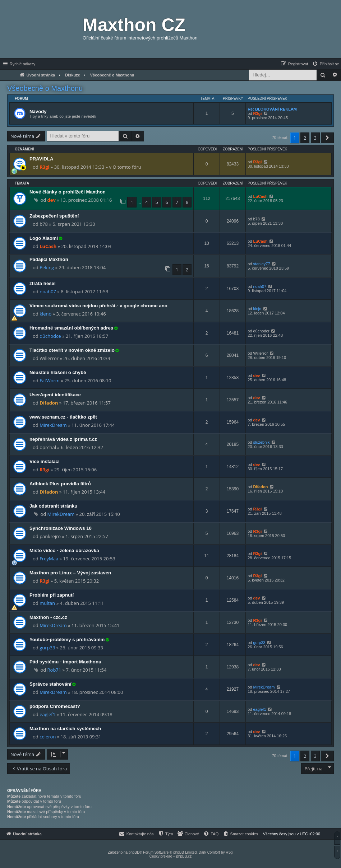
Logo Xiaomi (44, 238)
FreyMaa (49, 559)
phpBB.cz (184, 856)
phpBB (134, 852)
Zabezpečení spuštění (54, 216)
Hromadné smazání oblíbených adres (71, 328)
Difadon (49, 403)
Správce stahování (50, 684)
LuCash (260, 196)
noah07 (48, 291)
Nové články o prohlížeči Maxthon (68, 192)
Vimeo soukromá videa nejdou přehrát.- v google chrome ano (98, 306)
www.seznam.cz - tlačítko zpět (63, 417)
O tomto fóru (127, 167)
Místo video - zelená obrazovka (64, 550)
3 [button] (315, 138)
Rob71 (54, 670)
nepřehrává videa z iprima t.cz (63, 439)
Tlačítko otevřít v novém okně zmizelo (72, 350)
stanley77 (261, 264)
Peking (47, 267)
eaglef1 (47, 714)
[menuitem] (326, 64)
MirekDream (53, 425)
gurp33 (47, 648)
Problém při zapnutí (52, 595)
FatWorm (50, 381)
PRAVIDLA (41, 159)
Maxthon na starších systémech (65, 729)
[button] (327, 138)
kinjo (257, 309)
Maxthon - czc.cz (48, 617)
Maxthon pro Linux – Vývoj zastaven (70, 573)
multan (47, 603)
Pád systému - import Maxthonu (65, 662)
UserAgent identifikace (55, 395)
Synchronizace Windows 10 (61, 528)
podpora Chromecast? (55, 706)
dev (52, 200)
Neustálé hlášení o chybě (58, 372)
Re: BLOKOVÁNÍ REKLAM (272, 109)
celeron (48, 737)
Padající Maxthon (49, 259)
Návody (38, 111)
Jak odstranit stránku (53, 506)
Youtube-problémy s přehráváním (67, 640)
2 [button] (305, 138)
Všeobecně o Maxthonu (45, 88)
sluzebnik (261, 442)
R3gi (257, 113)
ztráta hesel (43, 283)
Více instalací (45, 461)
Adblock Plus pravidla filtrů (60, 484)
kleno (45, 314)
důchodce (50, 336)
